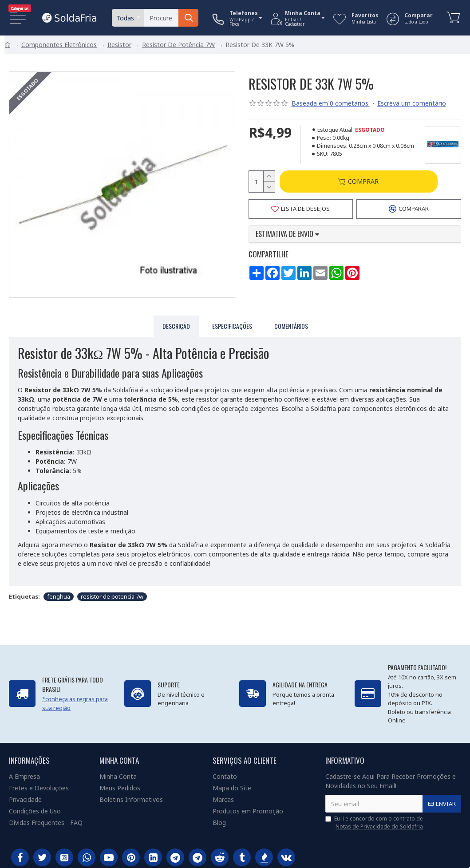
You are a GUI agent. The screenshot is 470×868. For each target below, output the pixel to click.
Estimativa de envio (287, 235)
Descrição (176, 326)
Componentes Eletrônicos (59, 45)
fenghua (59, 594)
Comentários (291, 326)
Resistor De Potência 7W (178, 45)
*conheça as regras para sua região (75, 703)
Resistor (119, 45)
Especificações (232, 326)
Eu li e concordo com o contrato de (375, 823)
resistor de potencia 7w (112, 594)
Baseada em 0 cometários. (331, 103)
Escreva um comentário (412, 103)
